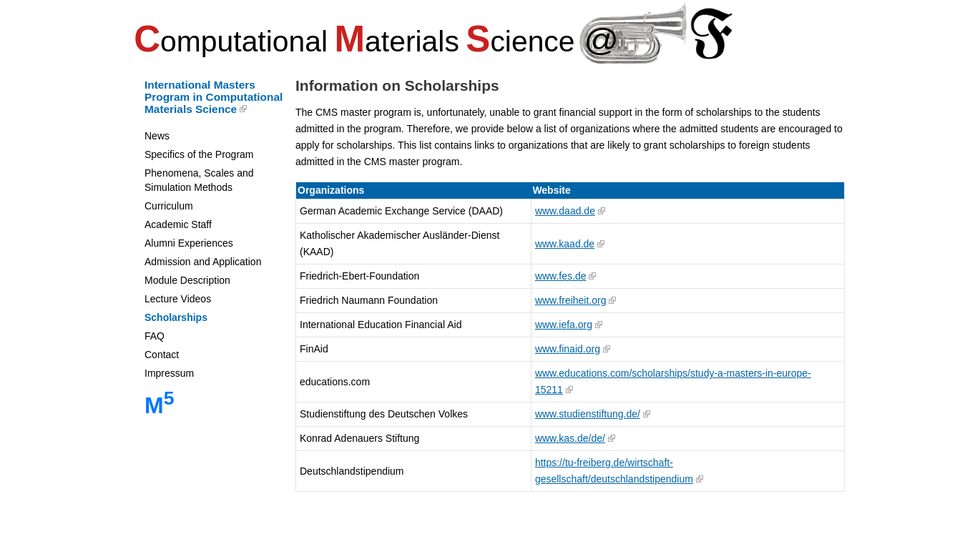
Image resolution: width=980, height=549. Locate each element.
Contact (162, 355)
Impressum (169, 373)
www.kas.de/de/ (570, 438)
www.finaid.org (568, 349)
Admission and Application (203, 262)
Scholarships (176, 317)
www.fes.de (561, 276)
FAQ (155, 336)
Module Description (187, 280)
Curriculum (169, 206)
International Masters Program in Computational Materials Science (214, 97)
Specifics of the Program (199, 154)
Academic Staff (178, 224)
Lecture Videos (178, 299)
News (157, 136)
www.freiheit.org (571, 300)
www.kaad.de (565, 244)
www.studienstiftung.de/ (588, 414)
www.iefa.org (564, 325)
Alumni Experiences (189, 243)
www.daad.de (565, 211)
